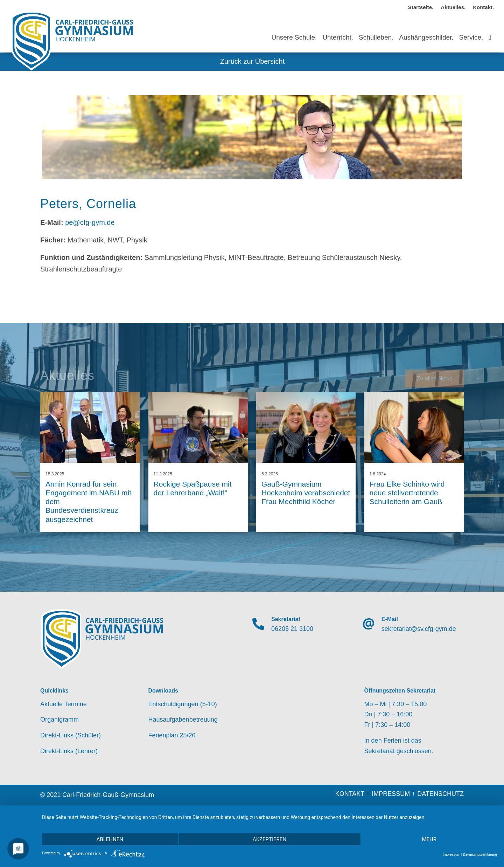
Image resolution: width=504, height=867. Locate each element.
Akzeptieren (269, 839)
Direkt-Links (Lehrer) (69, 751)
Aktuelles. (453, 7)
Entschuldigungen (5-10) (183, 704)
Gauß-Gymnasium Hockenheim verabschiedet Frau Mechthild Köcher (306, 493)
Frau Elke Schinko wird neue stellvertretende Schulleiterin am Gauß (407, 493)
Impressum (451, 855)
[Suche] (490, 31)
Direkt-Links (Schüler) (71, 735)
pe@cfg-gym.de (90, 222)
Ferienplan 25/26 (172, 735)
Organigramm (59, 720)
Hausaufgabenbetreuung (183, 720)
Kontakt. (483, 7)
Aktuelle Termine (64, 704)
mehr (429, 839)
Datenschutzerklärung (480, 855)
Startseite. (421, 7)
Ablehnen (110, 839)
